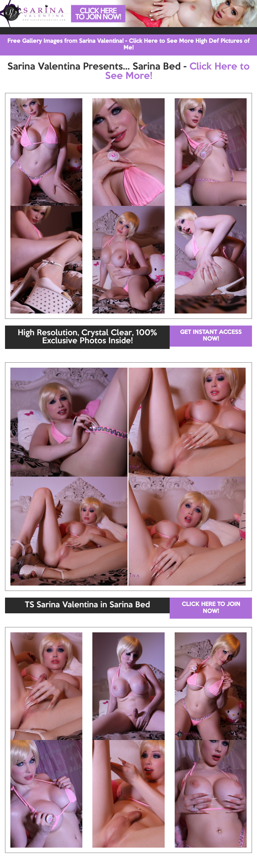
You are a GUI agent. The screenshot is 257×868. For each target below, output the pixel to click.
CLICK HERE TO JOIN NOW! (211, 608)
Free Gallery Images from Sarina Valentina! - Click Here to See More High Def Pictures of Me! (128, 45)
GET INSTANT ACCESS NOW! (211, 336)
